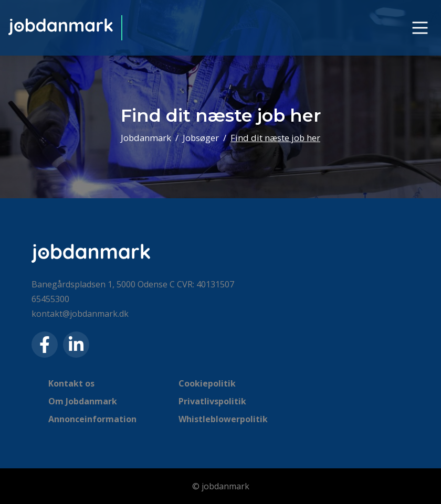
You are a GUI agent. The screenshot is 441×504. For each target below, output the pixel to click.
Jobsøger (201, 138)
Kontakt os (71, 383)
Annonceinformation (92, 419)
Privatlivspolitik (212, 401)
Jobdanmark (146, 138)
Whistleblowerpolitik (223, 419)
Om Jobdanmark (83, 401)
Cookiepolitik (207, 383)
